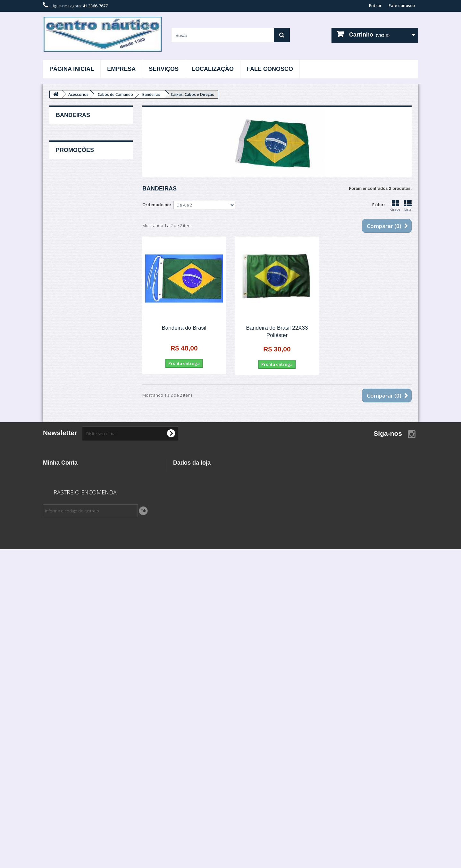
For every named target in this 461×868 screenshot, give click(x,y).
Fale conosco (402, 5)
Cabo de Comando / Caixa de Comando (85, 409)
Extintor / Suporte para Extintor (89, 275)
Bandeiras (70, 156)
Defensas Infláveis (74, 434)
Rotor (61, 602)
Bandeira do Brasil (184, 328)
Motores (64, 582)
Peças (61, 592)
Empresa (121, 69)
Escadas (68, 255)
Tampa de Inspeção (79, 364)
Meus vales (54, 778)
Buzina (67, 195)
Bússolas (68, 185)
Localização (213, 69)
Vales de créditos (61, 753)
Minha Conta (60, 734)
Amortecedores (75, 146)
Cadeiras (68, 205)
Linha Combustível (74, 562)
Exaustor (68, 265)
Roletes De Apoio (77, 305)
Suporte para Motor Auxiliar (86, 334)
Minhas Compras (60, 744)
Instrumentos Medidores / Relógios (82, 548)
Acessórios (66, 136)
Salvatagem (68, 612)
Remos (67, 295)
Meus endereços (60, 761)
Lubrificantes (69, 572)
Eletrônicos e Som (74, 463)
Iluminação (67, 533)
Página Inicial (72, 69)
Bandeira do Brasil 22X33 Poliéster (277, 332)
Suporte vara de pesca (82, 354)
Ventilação (70, 374)
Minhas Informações (64, 769)
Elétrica (63, 453)
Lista (408, 206)
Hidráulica (66, 513)
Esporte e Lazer (71, 473)
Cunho (67, 235)
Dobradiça (70, 245)
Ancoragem (67, 384)
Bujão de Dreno (75, 175)
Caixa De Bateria (75, 215)
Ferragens (66, 483)
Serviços (164, 69)
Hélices (63, 503)
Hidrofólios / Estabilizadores (84, 523)
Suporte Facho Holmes (82, 315)
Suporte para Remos (80, 344)
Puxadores (70, 285)
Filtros (62, 493)
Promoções (75, 646)
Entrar (375, 5)
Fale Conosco (270, 69)
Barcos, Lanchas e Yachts (81, 394)
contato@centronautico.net (224, 780)
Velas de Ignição (72, 622)
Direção (63, 443)
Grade (395, 206)
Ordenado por (157, 205)
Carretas (64, 424)
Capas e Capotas (76, 225)
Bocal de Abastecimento (83, 165)
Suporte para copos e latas (86, 324)
